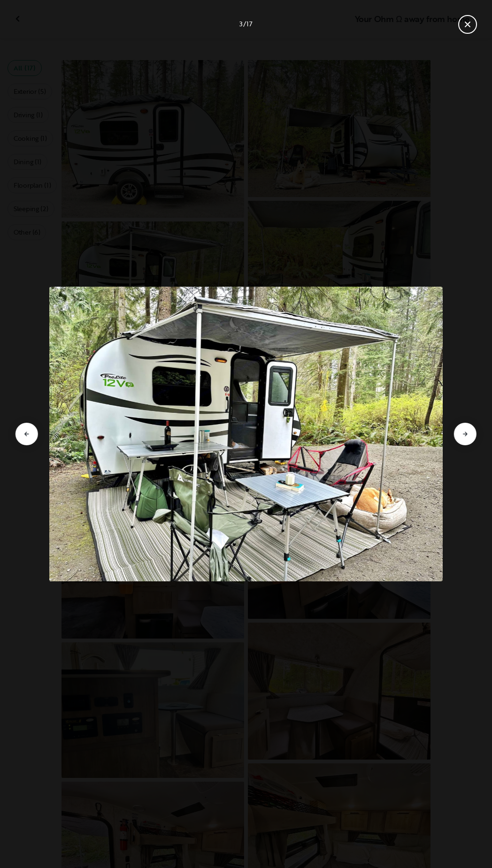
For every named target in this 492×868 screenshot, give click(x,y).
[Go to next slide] (465, 434)
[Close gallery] (468, 24)
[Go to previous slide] (27, 434)
